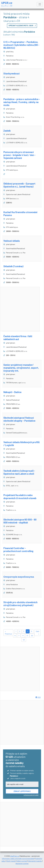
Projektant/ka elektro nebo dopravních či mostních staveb (20, 496)
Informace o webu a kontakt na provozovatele (18, 858)
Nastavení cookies (22, 863)
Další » (38, 633)
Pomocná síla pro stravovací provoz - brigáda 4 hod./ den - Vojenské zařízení (19, 155)
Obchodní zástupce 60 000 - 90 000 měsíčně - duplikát (20, 521)
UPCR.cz (7, 4)
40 (24, 640)
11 (23, 636)
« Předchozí (8, 633)
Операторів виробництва (19, 577)
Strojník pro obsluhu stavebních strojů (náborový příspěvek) (20, 604)
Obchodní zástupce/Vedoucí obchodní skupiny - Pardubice (19, 419)
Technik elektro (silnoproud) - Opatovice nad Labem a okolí (19, 472)
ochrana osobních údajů (31, 795)
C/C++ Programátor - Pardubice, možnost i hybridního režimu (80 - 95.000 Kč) (21, 45)
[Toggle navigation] (40, 4)
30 (32, 636)
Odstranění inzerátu (35, 861)
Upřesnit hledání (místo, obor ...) (22, 26)
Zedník (7, 131)
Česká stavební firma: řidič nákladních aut (18, 338)
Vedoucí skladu (12, 241)
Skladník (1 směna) (13, 266)
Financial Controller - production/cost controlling (18, 550)
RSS (38, 697)
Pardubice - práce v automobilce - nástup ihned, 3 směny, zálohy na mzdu (22, 102)
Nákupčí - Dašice (12, 392)
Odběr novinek (22, 861)
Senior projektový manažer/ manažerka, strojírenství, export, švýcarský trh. (21, 368)
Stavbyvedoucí (11, 73)
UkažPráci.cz (15, 856)
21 (27, 636)
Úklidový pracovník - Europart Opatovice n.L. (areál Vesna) (19, 185)
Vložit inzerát (11, 861)
